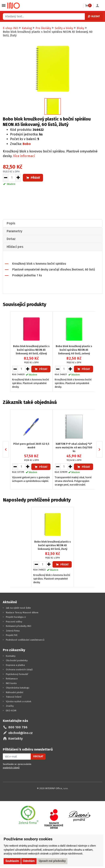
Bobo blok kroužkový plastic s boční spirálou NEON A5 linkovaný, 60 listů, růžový (31, 350)
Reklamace (12, 679)
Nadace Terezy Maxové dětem (22, 612)
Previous (8, 449)
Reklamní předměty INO (19, 626)
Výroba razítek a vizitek (19, 701)
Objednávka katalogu (18, 688)
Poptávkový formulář (17, 674)
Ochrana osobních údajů (19, 669)
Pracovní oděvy (14, 622)
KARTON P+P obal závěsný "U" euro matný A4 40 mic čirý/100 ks (74, 447)
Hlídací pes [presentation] (15, 247)
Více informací (24, 156)
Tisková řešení (14, 697)
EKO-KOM (11, 711)
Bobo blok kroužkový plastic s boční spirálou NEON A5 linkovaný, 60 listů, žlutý (52, 545)
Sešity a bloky (64, 28)
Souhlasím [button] (12, 861)
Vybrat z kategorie (4, 5)
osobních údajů (11, 768)
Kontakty (11, 656)
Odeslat (38, 756)
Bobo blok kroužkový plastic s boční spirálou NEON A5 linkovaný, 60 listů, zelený (74, 350)
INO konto (11, 683)
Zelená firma (13, 631)
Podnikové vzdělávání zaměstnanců (25, 640)
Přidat (33, 178)
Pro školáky (43, 28)
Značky (10, 706)
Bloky (80, 28)
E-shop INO (10, 28)
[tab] (53, 223)
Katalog (27, 28)
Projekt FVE (12, 635)
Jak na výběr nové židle (18, 608)
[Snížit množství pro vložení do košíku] (6, 178)
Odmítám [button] (29, 861)
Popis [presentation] (11, 223)
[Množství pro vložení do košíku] (12, 178)
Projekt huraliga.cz (16, 617)
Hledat (94, 16)
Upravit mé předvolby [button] (52, 861)
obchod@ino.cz (20, 733)
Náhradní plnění (15, 692)
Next (102, 449)
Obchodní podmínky (17, 660)
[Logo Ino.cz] (14, 6)
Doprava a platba (15, 665)
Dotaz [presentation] (11, 239)
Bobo (27, 144)
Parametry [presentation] (14, 231)
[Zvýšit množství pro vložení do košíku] (18, 178)
